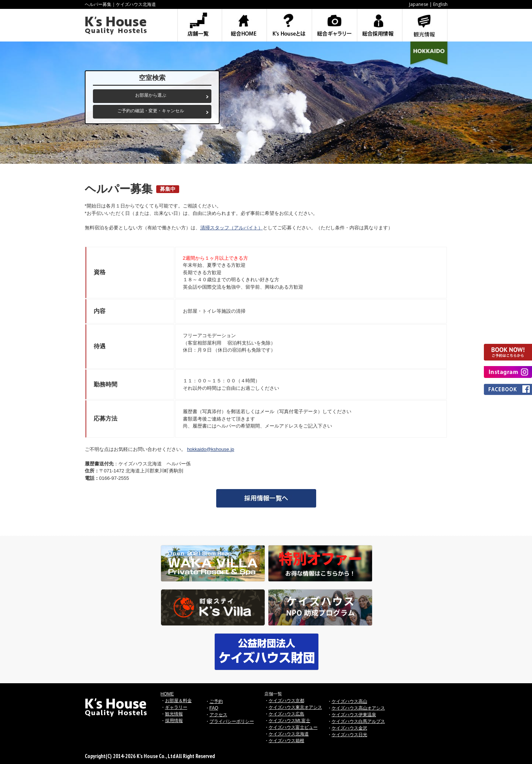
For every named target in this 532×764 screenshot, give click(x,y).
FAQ (214, 708)
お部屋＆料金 (178, 701)
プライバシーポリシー (232, 721)
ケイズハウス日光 (349, 735)
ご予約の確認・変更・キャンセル (151, 111)
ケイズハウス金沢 (349, 728)
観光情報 (174, 714)
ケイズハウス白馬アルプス (358, 721)
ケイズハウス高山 (349, 701)
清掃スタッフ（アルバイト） (232, 228)
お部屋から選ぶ (151, 95)
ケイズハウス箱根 (287, 741)
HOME (167, 694)
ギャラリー (176, 707)
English (440, 4)
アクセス (218, 715)
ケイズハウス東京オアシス (295, 707)
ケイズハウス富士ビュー (293, 727)
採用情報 (174, 721)
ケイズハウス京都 (287, 701)
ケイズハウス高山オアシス (358, 708)
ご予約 (216, 701)
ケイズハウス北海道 (289, 734)
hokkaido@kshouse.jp (210, 449)
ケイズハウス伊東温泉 (354, 715)
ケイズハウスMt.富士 (290, 721)
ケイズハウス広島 (287, 714)
